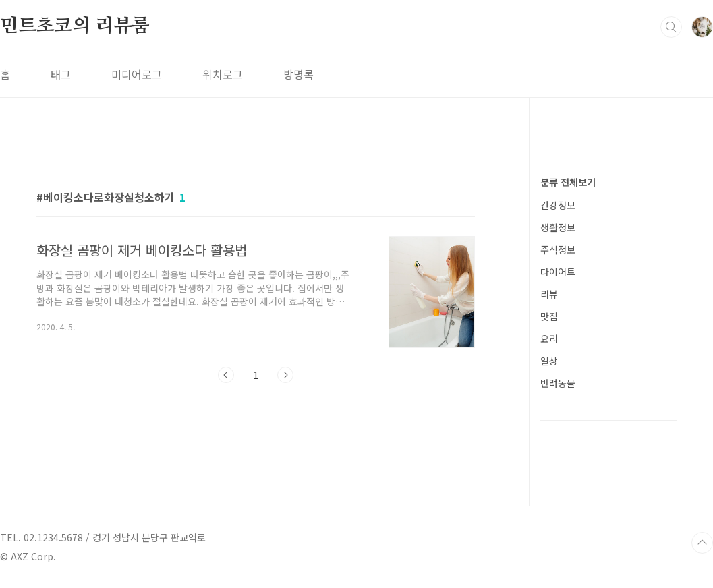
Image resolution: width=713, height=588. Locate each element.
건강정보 (558, 205)
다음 (285, 375)
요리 (549, 339)
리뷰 (549, 294)
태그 (61, 74)
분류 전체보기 (568, 182)
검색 (671, 27)
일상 (549, 361)
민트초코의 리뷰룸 (75, 26)
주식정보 (558, 249)
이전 (226, 375)
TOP (702, 543)
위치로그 (223, 74)
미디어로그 (137, 74)
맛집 (549, 316)
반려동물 (558, 383)
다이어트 (558, 272)
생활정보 (558, 227)
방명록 (298, 74)
